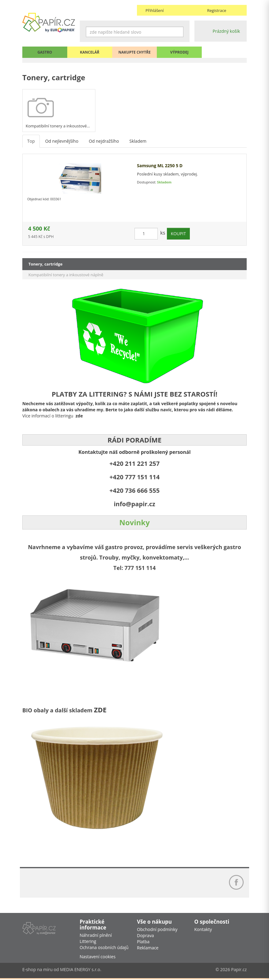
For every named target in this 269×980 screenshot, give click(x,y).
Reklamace (148, 948)
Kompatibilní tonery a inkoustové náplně (66, 275)
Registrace (217, 10)
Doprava (145, 936)
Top (31, 141)
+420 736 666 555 (134, 490)
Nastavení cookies (98, 957)
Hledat (179, 32)
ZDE (100, 710)
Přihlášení (155, 10)
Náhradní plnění (96, 936)
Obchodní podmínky (157, 930)
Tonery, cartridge (45, 264)
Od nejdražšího (104, 141)
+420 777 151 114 (134, 477)
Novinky (134, 522)
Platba (143, 942)
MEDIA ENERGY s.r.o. (81, 970)
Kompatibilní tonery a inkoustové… (58, 126)
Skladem (138, 141)
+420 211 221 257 (134, 464)
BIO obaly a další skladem (58, 710)
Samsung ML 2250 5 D (160, 166)
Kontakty (203, 930)
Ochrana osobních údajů (104, 948)
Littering (88, 942)
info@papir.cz (134, 504)
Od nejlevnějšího (62, 141)
